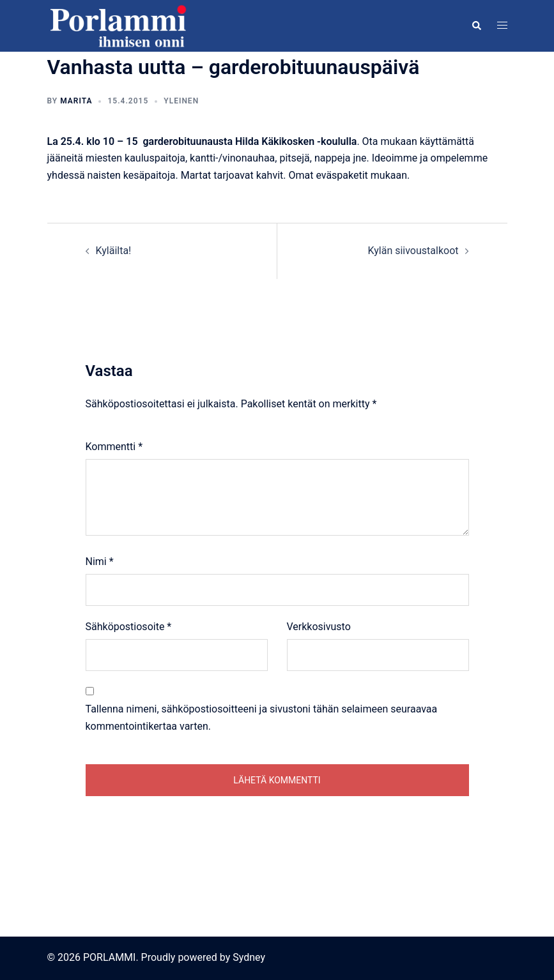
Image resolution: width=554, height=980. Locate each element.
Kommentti (114, 447)
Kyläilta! (114, 251)
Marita (76, 101)
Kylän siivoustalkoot (413, 251)
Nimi (100, 562)
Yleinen (181, 101)
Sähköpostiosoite (129, 627)
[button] (476, 26)
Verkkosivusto (319, 627)
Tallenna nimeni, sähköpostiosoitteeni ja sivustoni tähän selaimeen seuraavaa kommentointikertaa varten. (262, 718)
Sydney (249, 957)
